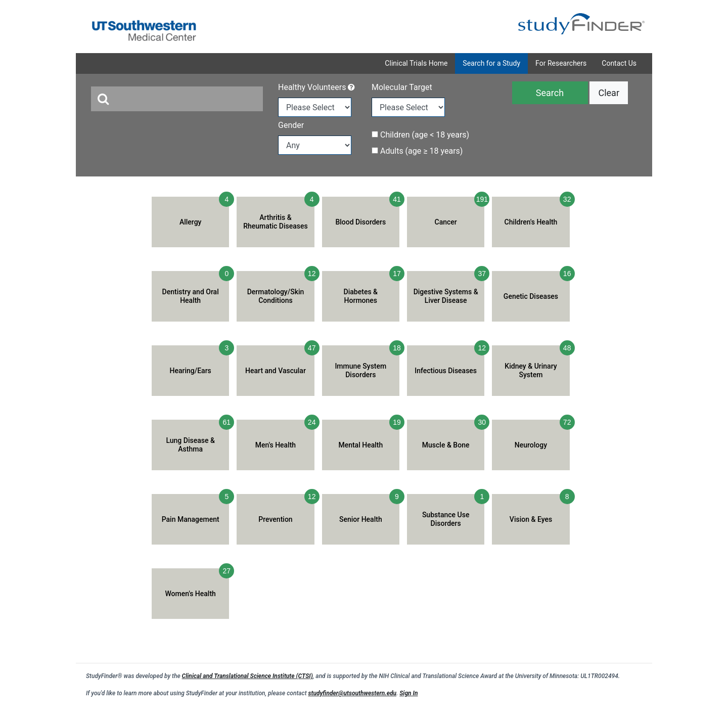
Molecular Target (402, 87)
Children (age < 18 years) (420, 135)
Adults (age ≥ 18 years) (417, 151)
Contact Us (619, 63)
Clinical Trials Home (416, 63)
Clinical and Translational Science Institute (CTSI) (247, 676)
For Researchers (561, 63)
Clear (609, 93)
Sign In (408, 693)
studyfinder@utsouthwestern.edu (352, 693)
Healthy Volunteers (316, 87)
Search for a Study (491, 63)
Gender (291, 125)
